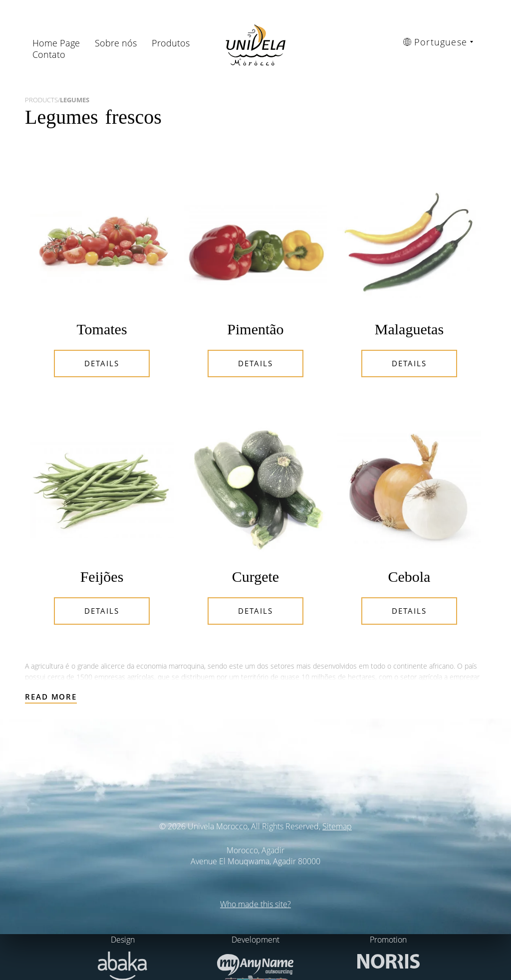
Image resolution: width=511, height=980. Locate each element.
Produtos (171, 43)
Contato (49, 54)
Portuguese (435, 42)
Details (102, 363)
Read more (51, 697)
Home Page (56, 43)
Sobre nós (116, 43)
